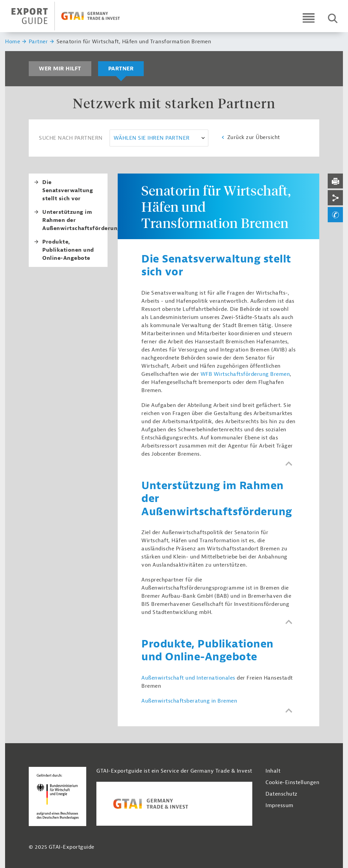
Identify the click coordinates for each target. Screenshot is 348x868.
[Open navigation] (309, 18)
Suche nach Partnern (71, 138)
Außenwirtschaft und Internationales (188, 678)
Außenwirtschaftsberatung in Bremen (189, 701)
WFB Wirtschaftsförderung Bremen (245, 374)
